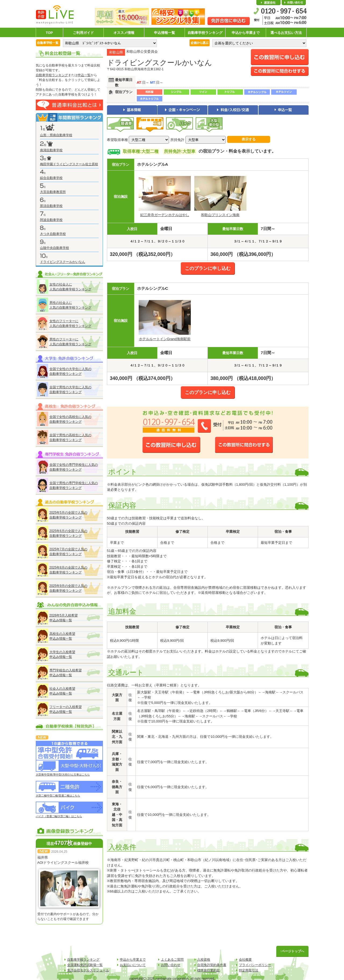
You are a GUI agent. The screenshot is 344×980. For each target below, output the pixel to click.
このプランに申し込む (208, 268)
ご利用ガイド (83, 33)
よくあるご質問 (172, 960)
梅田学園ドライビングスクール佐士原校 (69, 164)
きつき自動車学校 (53, 234)
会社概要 (268, 3)
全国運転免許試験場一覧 (85, 965)
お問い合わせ (294, 3)
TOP (49, 33)
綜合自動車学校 (51, 178)
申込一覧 (84, 75)
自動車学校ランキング (205, 33)
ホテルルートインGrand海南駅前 (165, 339)
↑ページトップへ (292, 951)
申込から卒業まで (246, 33)
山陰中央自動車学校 (55, 248)
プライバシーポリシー (255, 965)
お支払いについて (133, 965)
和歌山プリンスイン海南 (220, 215)
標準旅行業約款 (209, 970)
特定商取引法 (249, 970)
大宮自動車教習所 (53, 192)
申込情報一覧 (164, 33)
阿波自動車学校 (51, 220)
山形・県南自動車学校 (56, 135)
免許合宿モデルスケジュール (88, 970)
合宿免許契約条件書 (212, 965)
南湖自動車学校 (51, 150)
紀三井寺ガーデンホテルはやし (165, 215)
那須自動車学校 (51, 206)
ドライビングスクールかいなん (63, 262)
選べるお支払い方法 (286, 33)
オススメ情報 (124, 33)
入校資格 (204, 960)
